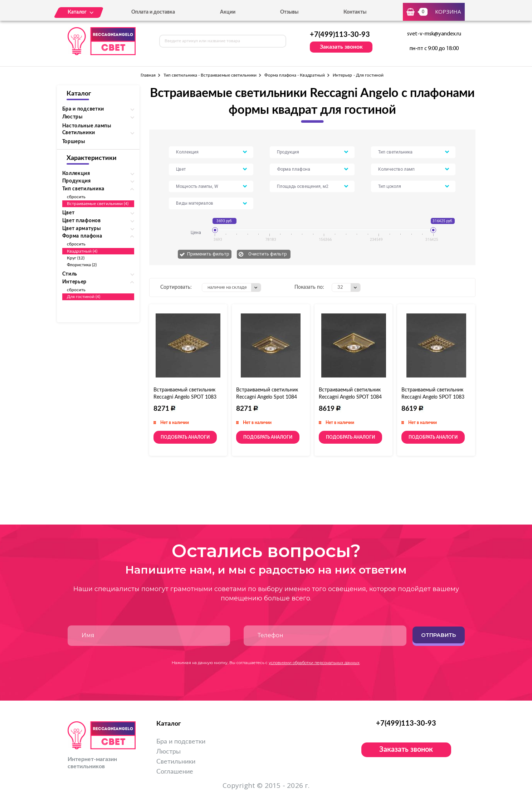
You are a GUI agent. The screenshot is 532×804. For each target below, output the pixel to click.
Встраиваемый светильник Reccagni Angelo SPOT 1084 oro (350, 397)
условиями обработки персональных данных (314, 663)
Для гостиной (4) (84, 297)
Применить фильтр (208, 254)
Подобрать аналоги (185, 437)
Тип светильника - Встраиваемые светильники (210, 75)
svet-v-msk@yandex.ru (434, 34)
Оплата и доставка (153, 12)
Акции (228, 12)
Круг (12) (76, 258)
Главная (148, 75)
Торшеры (74, 142)
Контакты (355, 12)
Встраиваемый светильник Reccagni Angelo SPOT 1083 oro (433, 397)
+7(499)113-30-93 (340, 35)
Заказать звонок (341, 47)
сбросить (76, 197)
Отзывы (289, 12)
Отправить (438, 635)
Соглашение (175, 772)
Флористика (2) (82, 265)
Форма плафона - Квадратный (295, 75)
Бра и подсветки (181, 742)
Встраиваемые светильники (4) (98, 204)
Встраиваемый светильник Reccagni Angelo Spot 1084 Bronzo (267, 397)
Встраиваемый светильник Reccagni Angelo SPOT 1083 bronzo (185, 397)
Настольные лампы (87, 126)
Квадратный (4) (82, 251)
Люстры (169, 752)
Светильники (176, 762)
